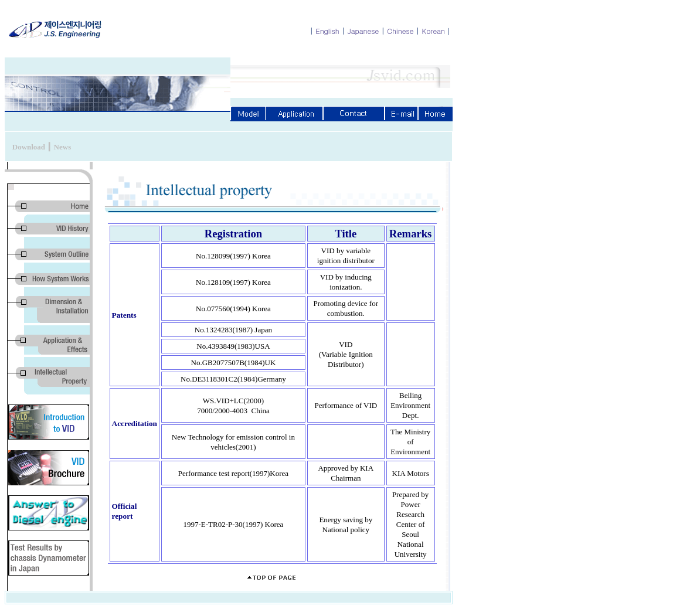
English (327, 31)
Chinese (400, 31)
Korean (434, 31)
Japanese (363, 31)
